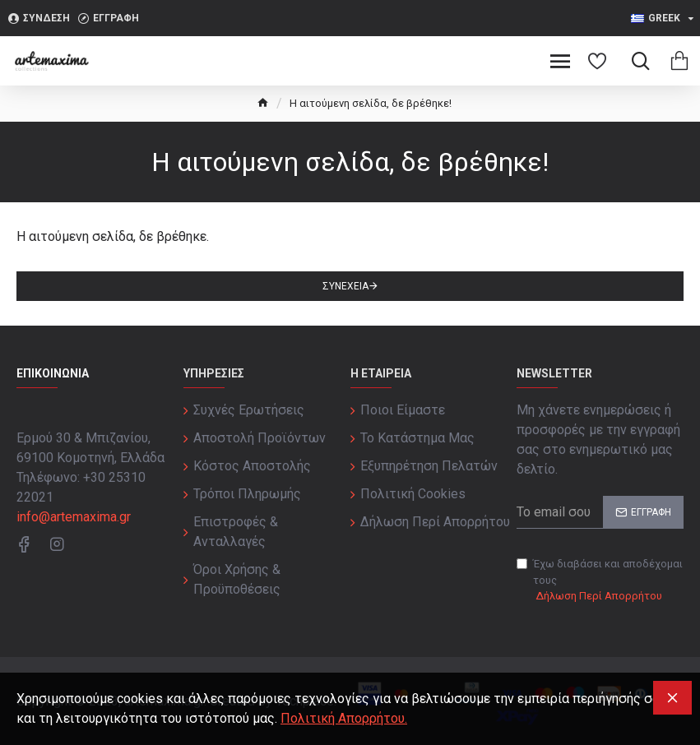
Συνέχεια (345, 286)
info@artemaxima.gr (74, 517)
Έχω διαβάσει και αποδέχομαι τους (600, 581)
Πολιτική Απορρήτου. (344, 718)
